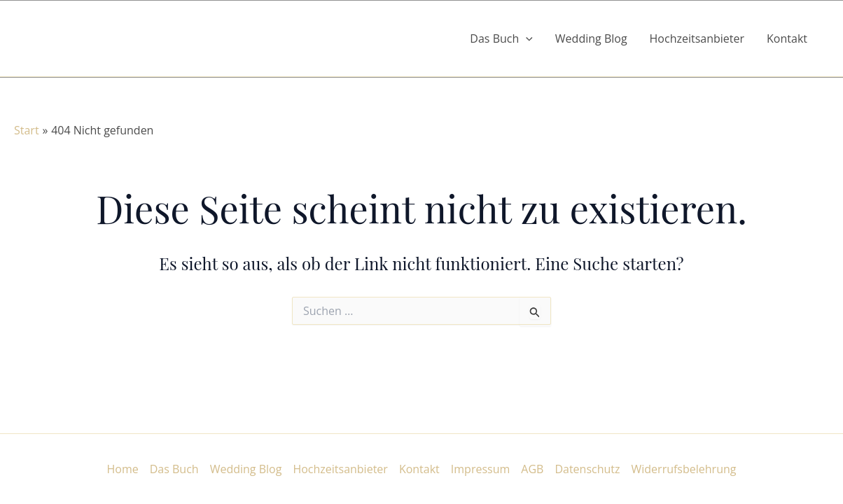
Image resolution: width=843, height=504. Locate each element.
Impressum (480, 469)
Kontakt (787, 38)
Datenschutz (587, 469)
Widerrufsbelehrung (684, 469)
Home (123, 469)
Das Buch (174, 469)
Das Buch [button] (501, 38)
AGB (532, 469)
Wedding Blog (591, 38)
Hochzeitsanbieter (697, 38)
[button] (526, 38)
